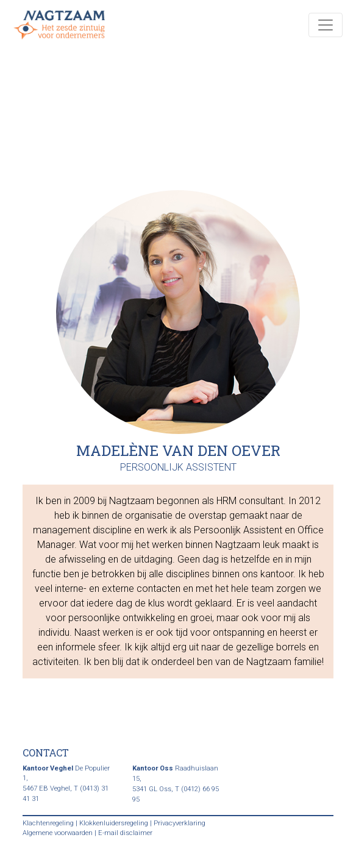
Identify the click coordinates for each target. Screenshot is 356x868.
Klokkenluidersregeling (114, 823)
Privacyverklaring (180, 823)
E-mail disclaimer (125, 833)
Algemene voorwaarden (58, 833)
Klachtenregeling (48, 823)
